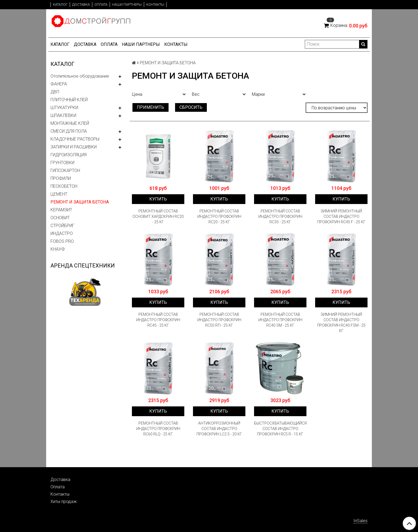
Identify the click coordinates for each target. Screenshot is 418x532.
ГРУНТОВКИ (62, 163)
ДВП (55, 92)
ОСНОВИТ (60, 218)
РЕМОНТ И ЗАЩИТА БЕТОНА (80, 202)
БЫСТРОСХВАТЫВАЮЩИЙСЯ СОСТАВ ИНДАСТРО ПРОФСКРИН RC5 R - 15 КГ (280, 429)
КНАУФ (58, 249)
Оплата (101, 4)
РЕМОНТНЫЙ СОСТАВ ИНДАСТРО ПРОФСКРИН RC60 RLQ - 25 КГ (158, 429)
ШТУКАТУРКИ (64, 108)
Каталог (60, 4)
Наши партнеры (127, 4)
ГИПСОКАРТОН (65, 171)
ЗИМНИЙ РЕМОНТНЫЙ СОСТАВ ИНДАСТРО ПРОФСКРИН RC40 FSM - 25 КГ (341, 323)
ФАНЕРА (59, 84)
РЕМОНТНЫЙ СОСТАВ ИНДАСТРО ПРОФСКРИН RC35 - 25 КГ (280, 216)
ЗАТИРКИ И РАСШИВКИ (74, 147)
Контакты (155, 4)
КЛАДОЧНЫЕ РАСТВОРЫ (75, 139)
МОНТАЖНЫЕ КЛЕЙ (70, 123)
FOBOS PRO (62, 241)
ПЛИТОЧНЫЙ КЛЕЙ (69, 100)
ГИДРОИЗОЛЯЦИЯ (69, 155)
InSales (360, 521)
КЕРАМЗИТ (61, 210)
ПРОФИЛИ (61, 178)
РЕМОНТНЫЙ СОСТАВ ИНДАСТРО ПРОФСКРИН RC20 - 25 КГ (219, 216)
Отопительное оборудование (80, 76)
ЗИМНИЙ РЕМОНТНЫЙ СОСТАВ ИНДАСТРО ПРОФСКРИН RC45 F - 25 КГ (341, 216)
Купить (158, 199)
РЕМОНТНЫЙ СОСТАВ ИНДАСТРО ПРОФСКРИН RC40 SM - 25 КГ (280, 320)
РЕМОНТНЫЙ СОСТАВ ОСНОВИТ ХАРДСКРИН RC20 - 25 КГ (158, 216)
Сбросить (191, 107)
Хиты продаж (64, 501)
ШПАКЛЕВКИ (63, 115)
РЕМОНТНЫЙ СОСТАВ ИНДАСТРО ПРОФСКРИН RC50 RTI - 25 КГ (219, 320)
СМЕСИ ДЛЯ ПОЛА (69, 131)
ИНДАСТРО (62, 233)
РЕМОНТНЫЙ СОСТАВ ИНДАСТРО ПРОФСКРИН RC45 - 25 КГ (158, 320)
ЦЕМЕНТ (59, 194)
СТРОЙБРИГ (62, 226)
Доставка (81, 4)
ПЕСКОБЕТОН (64, 186)
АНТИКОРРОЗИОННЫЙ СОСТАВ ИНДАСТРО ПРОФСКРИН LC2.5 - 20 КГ (219, 429)
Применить (151, 107)
